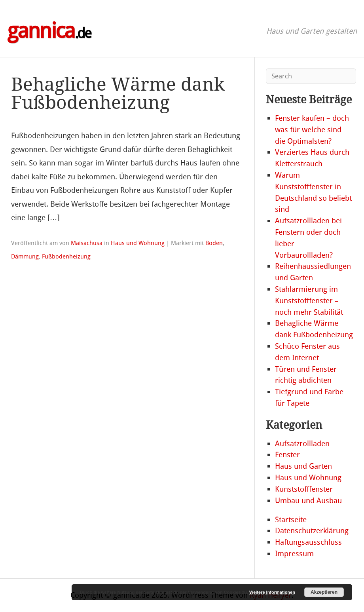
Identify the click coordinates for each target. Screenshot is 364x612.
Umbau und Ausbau (308, 501)
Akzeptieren (324, 592)
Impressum (294, 554)
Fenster (287, 455)
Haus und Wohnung (138, 243)
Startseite (291, 520)
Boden (214, 243)
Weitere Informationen (272, 592)
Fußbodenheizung (66, 257)
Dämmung (25, 257)
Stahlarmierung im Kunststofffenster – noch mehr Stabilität (309, 301)
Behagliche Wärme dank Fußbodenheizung (118, 94)
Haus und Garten (303, 466)
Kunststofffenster (304, 489)
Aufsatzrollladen (302, 444)
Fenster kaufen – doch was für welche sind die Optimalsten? (312, 130)
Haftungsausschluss (308, 542)
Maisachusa (87, 243)
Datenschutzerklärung (312, 531)
